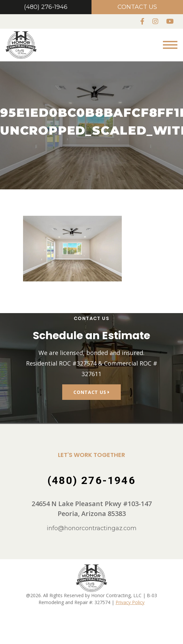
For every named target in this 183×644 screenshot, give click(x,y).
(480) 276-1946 (46, 7)
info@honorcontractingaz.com (92, 537)
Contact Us (137, 7)
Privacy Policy (130, 611)
